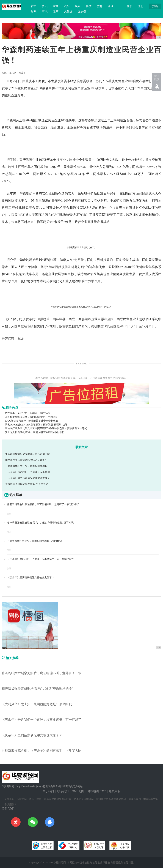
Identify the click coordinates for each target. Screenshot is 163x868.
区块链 (82, 11)
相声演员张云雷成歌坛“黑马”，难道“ (25, 460)
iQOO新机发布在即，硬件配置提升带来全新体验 (32, 421)
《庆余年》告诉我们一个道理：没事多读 (27, 472)
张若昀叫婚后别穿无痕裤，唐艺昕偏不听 (27, 454)
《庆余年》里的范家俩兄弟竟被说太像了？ (31, 578)
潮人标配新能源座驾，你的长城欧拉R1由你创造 (31, 417)
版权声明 (115, 791)
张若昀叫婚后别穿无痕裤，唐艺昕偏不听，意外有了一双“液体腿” (43, 504)
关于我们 (48, 791)
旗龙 (21, 339)
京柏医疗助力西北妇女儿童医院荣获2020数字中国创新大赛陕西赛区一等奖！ (47, 428)
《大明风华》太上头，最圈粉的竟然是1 (27, 466)
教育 (100, 6)
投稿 (155, 6)
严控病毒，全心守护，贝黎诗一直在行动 (27, 413)
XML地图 (78, 791)
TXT (103, 791)
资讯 (45, 6)
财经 (56, 6)
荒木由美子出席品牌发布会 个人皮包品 (27, 484)
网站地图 (93, 791)
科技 (89, 6)
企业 (111, 6)
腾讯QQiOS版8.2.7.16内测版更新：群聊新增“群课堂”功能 (36, 425)
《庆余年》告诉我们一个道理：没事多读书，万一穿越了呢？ (41, 559)
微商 (56, 11)
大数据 (68, 11)
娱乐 (78, 6)
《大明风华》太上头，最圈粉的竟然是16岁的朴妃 (34, 541)
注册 (140, 6)
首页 (34, 6)
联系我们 (63, 791)
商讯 (45, 11)
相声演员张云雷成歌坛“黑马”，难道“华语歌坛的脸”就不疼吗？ (42, 523)
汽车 (67, 6)
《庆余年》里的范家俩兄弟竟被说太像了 (27, 478)
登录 (129, 6)
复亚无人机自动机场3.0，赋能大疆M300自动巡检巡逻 (34, 432)
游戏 (34, 11)
